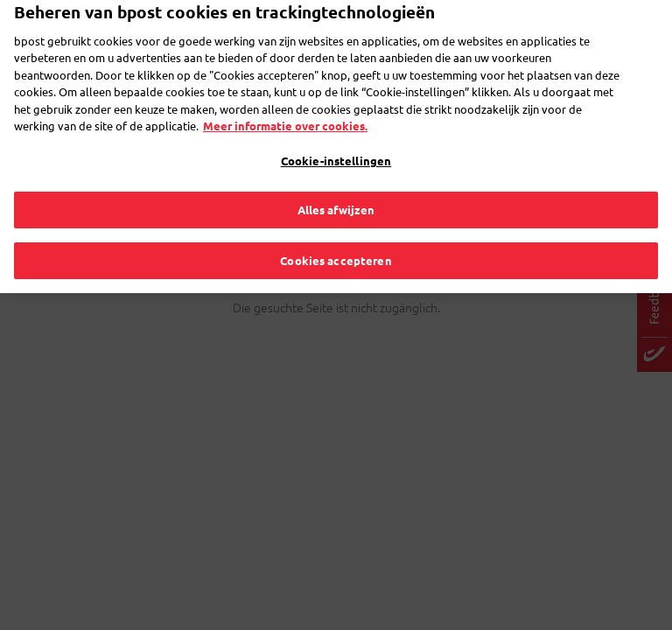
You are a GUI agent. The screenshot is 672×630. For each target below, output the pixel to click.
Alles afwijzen (336, 189)
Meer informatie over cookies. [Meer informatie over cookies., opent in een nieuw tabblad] (285, 105)
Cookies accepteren (336, 239)
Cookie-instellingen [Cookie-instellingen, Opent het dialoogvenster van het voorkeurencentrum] (336, 140)
